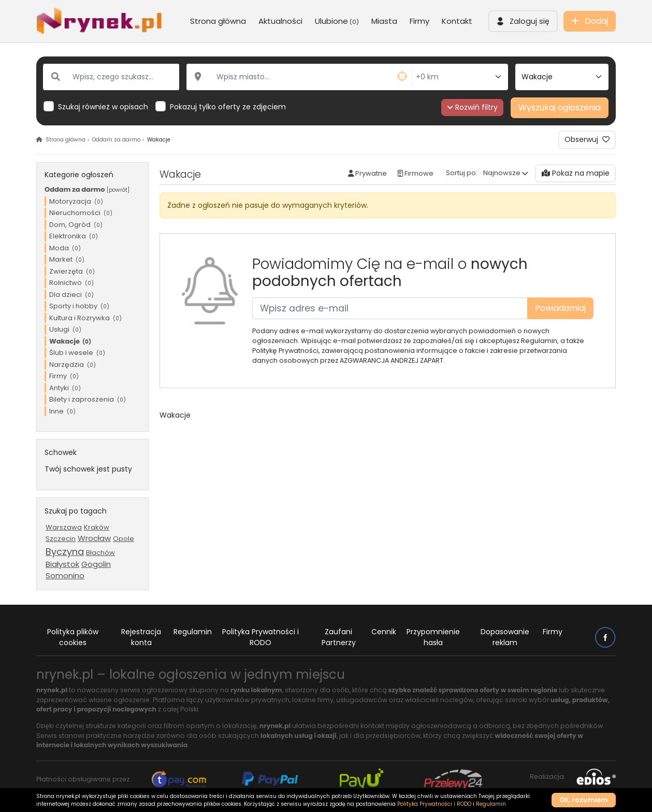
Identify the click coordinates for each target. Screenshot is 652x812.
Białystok (62, 564)
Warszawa (64, 527)
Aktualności (280, 21)
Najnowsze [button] (502, 173)
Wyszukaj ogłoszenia (560, 108)
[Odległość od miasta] (460, 77)
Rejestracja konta (141, 637)
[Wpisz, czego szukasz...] (111, 77)
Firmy (419, 21)
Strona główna (218, 21)
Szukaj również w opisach (103, 107)
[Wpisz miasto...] (300, 77)
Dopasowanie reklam (505, 637)
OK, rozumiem (584, 800)
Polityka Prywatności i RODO (260, 637)
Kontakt (457, 21)
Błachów (100, 553)
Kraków (97, 527)
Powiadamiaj (560, 308)
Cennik (384, 632)
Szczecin (61, 539)
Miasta (384, 21)
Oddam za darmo (116, 140)
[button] (523, 21)
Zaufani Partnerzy (339, 637)
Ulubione (337, 21)
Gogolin (96, 564)
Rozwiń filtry (473, 107)
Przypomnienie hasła (433, 637)
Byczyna (65, 552)
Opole (124, 539)
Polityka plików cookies (73, 637)
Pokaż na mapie (576, 173)
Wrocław (94, 538)
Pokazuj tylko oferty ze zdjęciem (228, 107)
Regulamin (193, 632)
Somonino (65, 575)
